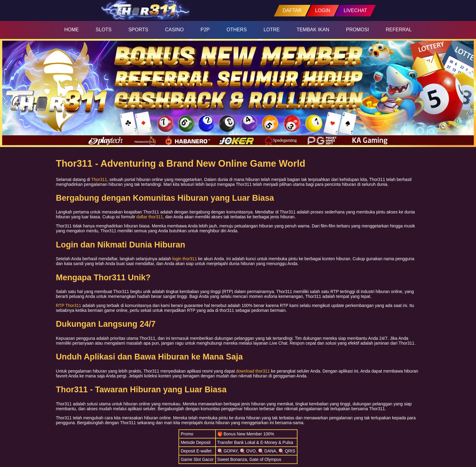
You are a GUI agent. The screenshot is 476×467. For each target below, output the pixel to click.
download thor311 (253, 371)
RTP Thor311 (68, 305)
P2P (205, 30)
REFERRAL (399, 30)
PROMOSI (358, 30)
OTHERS (237, 30)
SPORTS (138, 30)
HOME (72, 30)
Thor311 (99, 179)
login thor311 (185, 259)
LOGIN (323, 10)
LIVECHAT (355, 10)
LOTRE (272, 30)
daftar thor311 (150, 217)
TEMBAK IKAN (313, 30)
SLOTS (104, 30)
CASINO (174, 30)
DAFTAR (292, 10)
